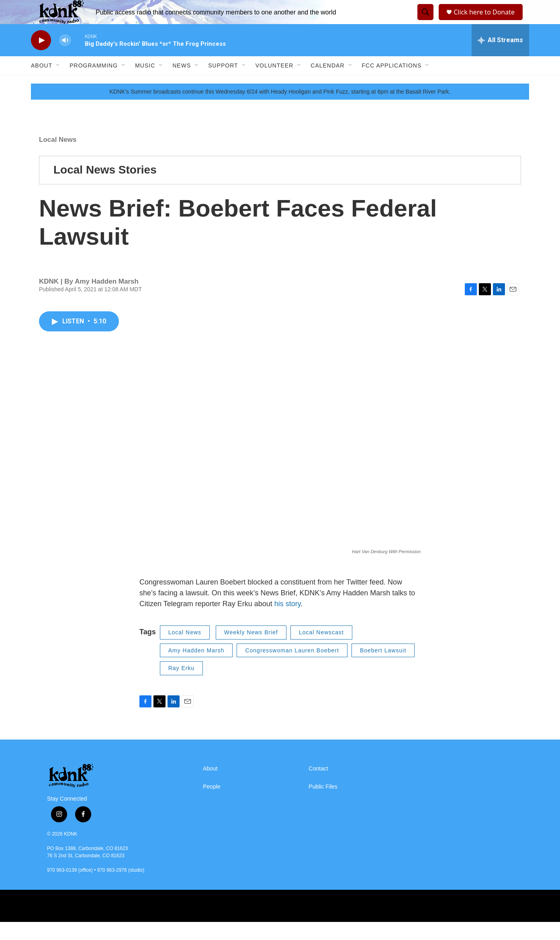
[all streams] (500, 58)
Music (145, 84)
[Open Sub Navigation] (58, 84)
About (42, 84)
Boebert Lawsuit (383, 668)
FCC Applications (392, 84)
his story (288, 622)
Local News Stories (105, 188)
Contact (318, 787)
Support (223, 84)
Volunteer (275, 84)
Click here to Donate (487, 21)
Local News (58, 158)
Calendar (327, 84)
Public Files (323, 805)
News (182, 84)
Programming (94, 84)
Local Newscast (321, 650)
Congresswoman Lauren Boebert (292, 668)
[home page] (97, 794)
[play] (41, 58)
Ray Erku (182, 686)
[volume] (65, 58)
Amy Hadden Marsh (196, 668)
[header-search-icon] (424, 21)
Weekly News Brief (251, 650)
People (212, 805)
